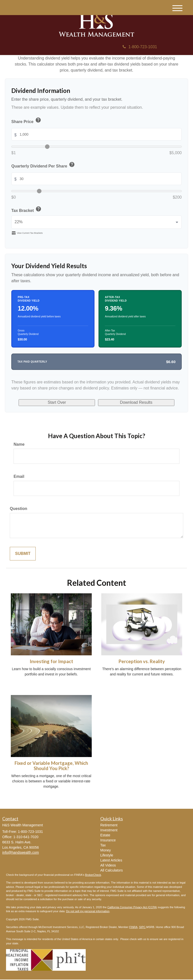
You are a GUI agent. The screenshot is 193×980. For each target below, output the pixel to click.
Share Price (27, 121)
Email (19, 477)
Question (18, 509)
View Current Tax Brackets (27, 233)
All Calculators (111, 871)
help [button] (38, 120)
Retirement (109, 826)
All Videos (108, 866)
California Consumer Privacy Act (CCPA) (132, 908)
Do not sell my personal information (88, 912)
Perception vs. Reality (142, 662)
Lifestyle (107, 856)
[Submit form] (23, 554)
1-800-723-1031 (140, 47)
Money (106, 851)
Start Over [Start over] (64, 403)
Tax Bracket (27, 210)
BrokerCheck (93, 875)
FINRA (133, 928)
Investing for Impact (51, 662)
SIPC (142, 928)
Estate (105, 836)
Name (19, 445)
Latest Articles (111, 861)
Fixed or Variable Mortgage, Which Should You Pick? (51, 766)
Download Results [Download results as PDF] (130, 403)
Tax (103, 846)
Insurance (108, 841)
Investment (109, 831)
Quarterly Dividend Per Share (43, 165)
